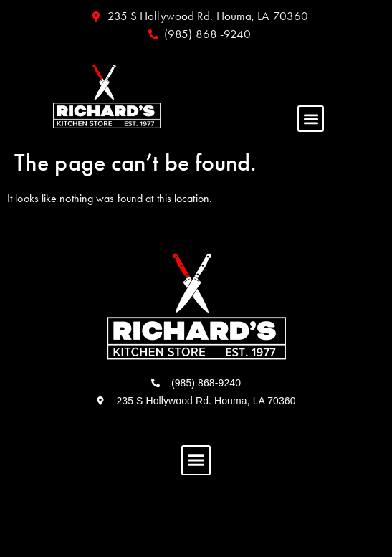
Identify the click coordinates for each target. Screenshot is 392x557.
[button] (311, 119)
